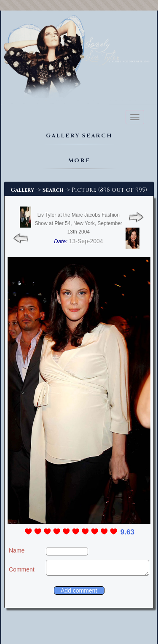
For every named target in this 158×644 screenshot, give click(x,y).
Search (53, 190)
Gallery (22, 190)
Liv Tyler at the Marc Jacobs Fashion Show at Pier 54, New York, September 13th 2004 (79, 223)
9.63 (127, 532)
